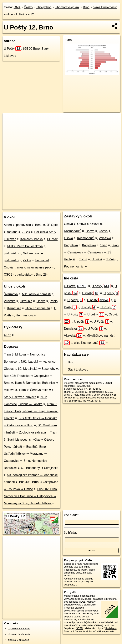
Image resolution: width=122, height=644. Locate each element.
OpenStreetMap (54, 206)
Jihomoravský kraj (67, 7)
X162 (7, 335)
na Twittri (82, 570)
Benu (39, 225)
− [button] (9, 126)
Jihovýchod (44, 7)
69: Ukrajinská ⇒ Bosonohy (37, 369)
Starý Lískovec (78, 369)
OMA (17, 7)
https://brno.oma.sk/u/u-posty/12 (103, 206)
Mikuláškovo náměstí (36, 294)
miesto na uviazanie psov (34, 267)
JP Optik (52, 225)
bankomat (42, 260)
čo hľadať (71, 533)
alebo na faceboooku (19, 634)
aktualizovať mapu (85, 383)
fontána (12, 232)
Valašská (105, 238)
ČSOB (8, 275)
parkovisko (23, 225)
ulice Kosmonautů (38, 308)
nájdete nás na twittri (19, 628)
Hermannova (25, 315)
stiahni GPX (71, 392)
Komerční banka (31, 239)
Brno (86, 7)
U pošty (101, 286)
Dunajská (74, 329)
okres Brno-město (105, 7)
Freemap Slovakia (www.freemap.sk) (74, 609)
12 (32, 14)
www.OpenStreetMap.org (78, 599)
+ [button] (9, 120)
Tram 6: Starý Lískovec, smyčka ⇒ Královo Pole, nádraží (30, 440)
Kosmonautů (73, 231)
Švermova (11, 294)
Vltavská (10, 301)
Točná (83, 259)
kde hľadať (71, 515)
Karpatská (14, 308)
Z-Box (26, 232)
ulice (10, 14)
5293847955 (84, 386)
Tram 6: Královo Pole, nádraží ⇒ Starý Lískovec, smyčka (31, 411)
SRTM (80, 628)
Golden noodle (33, 253)
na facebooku (90, 564)
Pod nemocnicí (74, 266)
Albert (8, 225)
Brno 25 (41, 275)
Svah (104, 245)
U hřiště (97, 259)
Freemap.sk (74, 206)
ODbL (82, 602)
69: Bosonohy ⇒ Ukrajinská (40, 468)
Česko (28, 7)
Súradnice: (70, 389)
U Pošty (22, 14)
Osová (8, 267)
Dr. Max (52, 239)
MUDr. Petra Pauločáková (25, 246)
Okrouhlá (26, 301)
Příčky (54, 301)
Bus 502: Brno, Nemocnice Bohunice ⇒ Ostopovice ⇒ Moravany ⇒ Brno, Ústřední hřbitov (31, 496)
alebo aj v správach (18, 640)
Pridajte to (111, 628)
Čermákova (75, 252)
